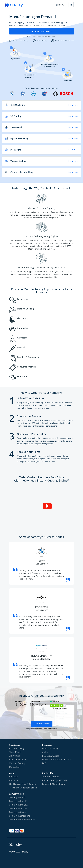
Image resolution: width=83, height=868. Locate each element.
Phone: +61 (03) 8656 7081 (55, 780)
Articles (46, 752)
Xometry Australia (51, 777)
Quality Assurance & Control (23, 784)
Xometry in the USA (19, 805)
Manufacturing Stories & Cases (57, 760)
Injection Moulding (18, 760)
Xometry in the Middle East (22, 820)
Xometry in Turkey (18, 808)
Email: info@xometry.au (53, 784)
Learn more (73, 105)
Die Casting (15, 767)
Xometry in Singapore (20, 816)
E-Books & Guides (51, 756)
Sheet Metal (15, 752)
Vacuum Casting (17, 763)
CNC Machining (16, 749)
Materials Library (50, 749)
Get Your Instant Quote (42, 31)
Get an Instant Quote (42, 724)
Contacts (13, 777)
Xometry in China (17, 812)
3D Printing (15, 756)
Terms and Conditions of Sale (23, 788)
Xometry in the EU (18, 797)
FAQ (44, 763)
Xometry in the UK (18, 801)
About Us (14, 780)
